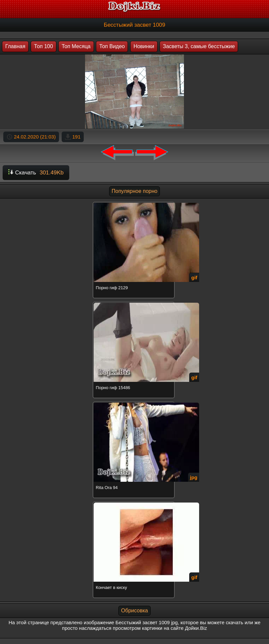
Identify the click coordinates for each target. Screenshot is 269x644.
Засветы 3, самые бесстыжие (199, 46)
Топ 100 (43, 46)
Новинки (144, 46)
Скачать (36, 173)
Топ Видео (112, 46)
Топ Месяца (76, 46)
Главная (15, 46)
